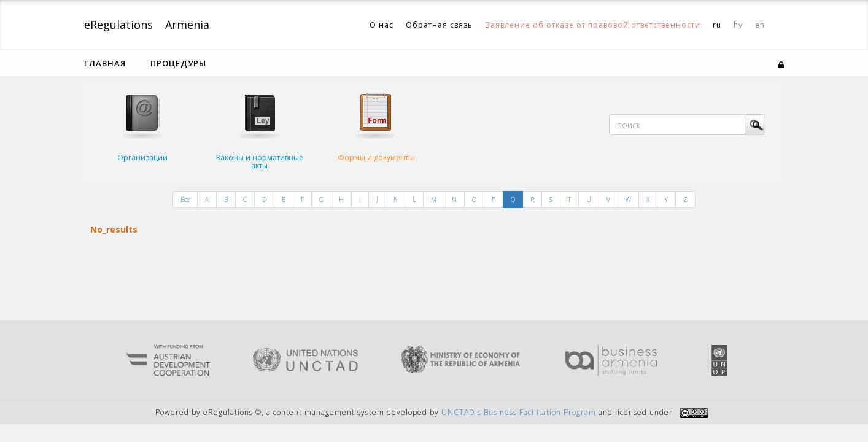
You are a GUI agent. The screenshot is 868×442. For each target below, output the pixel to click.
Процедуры (178, 63)
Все (185, 200)
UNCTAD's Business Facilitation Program (519, 412)
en (760, 25)
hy (738, 25)
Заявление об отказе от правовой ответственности (593, 25)
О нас (382, 25)
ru (717, 25)
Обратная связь (439, 25)
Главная (105, 63)
